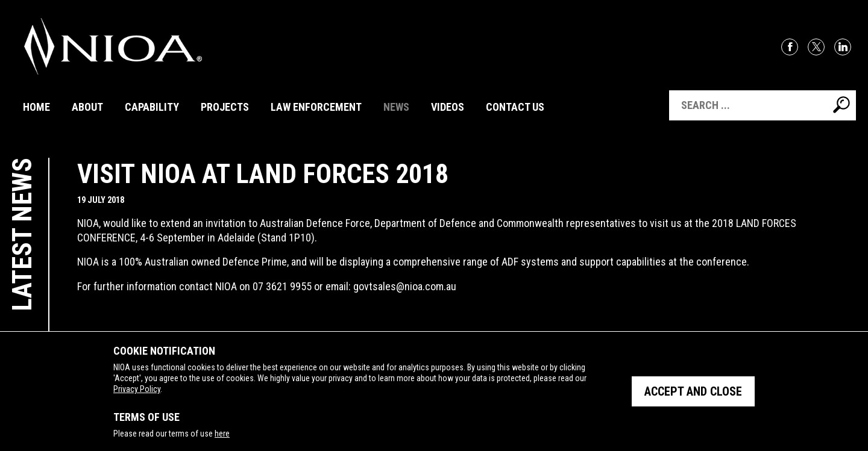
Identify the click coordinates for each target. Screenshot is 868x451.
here (222, 434)
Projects (225, 107)
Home (36, 107)
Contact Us (515, 107)
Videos (448, 107)
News (396, 107)
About (87, 107)
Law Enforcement (316, 107)
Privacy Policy (137, 389)
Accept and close (693, 391)
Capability (152, 107)
